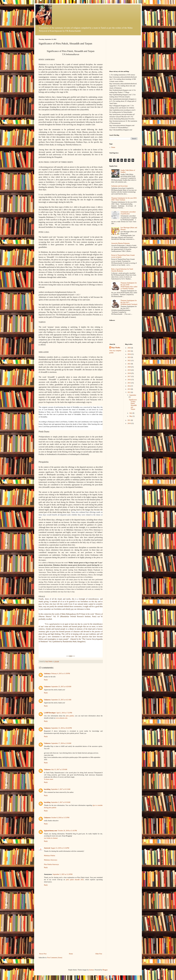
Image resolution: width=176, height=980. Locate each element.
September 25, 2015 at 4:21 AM (61, 700)
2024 (129, 354)
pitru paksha (70, 716)
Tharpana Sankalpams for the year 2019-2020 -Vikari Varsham (124, 199)
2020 (129, 367)
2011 (129, 420)
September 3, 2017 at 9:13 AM (61, 789)
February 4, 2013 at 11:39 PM (61, 674)
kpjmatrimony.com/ (51, 831)
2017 (129, 376)
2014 (129, 386)
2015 (129, 383)
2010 (129, 423)
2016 (129, 380)
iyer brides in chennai (51, 838)
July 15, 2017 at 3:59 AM (59, 769)
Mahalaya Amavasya (51, 860)
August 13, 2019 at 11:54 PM (60, 848)
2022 (129, 361)
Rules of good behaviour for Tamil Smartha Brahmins (122, 270)
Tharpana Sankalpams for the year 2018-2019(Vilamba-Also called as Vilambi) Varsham (129, 286)
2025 (129, 351)
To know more (49, 779)
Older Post (99, 954)
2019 (129, 370)
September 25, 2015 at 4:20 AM (61, 687)
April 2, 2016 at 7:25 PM (64, 713)
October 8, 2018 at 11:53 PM (60, 818)
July (131, 413)
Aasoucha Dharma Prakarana (120, 243)
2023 (129, 357)
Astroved (47, 848)
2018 (129, 373)
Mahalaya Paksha (49, 856)
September (133, 395)
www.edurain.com (62, 718)
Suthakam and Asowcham (119, 186)
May (131, 416)
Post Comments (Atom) (55, 958)
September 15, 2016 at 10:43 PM (61, 728)
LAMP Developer (50, 713)
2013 (129, 389)
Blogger (105, 970)
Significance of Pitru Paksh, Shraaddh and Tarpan (133, 404)
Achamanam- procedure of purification (128, 213)
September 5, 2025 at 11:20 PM (63, 874)
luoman (91, 970)
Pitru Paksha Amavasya (51, 864)
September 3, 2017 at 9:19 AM (61, 802)
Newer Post (43, 954)
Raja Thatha (116, 348)
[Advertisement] (71, 936)
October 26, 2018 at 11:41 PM (67, 831)
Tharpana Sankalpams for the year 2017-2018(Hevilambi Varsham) (129, 302)
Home (71, 954)
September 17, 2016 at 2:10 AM (61, 743)
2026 (129, 348)
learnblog (47, 789)
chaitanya (47, 674)
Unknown (47, 687)
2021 (129, 364)
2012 (129, 392)
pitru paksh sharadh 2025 (75, 880)
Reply (46, 680)
